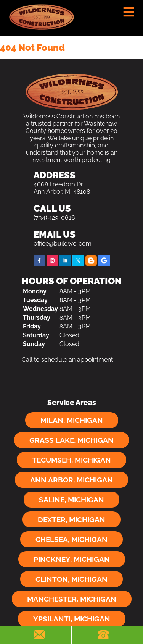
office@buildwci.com (63, 244)
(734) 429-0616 (54, 218)
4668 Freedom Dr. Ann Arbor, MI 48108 (62, 188)
